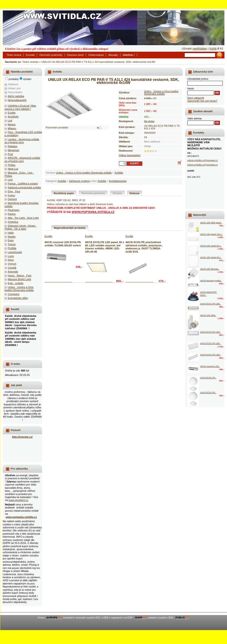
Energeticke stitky (18, 298)
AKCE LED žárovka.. (210, 269)
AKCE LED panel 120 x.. (211, 234)
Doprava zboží (75, 55)
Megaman (14, 150)
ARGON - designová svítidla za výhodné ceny (22, 159)
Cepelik (12, 268)
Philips (12, 165)
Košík (213, 49)
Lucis (11, 256)
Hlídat (148, 146)
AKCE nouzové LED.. (210, 366)
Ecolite (12, 113)
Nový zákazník (196, 98)
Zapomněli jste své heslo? (202, 101)
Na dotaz (149, 121)
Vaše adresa (195, 118)
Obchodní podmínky (51, 55)
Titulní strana (14, 55)
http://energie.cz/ (22, 437)
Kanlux (12, 214)
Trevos (12, 244)
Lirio (10, 180)
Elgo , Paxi (14, 191)
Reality (12, 237)
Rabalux (13, 146)
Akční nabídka (16, 96)
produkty (14, 79)
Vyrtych (12, 264)
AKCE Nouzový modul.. (211, 281)
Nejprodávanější (17, 100)
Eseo (11, 240)
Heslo (191, 89)
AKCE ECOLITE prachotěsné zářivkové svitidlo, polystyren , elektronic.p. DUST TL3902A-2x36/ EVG (144, 247)
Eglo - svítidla (16, 283)
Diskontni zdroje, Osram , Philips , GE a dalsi (21, 227)
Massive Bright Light (20, 279)
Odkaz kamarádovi (130, 155)
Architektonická (118, 181)
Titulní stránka (30, 62)
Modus (12, 124)
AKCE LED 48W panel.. (211, 223)
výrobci (27, 79)
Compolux (14, 294)
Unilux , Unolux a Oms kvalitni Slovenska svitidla (84, 173)
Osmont (12, 199)
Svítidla (119, 173)
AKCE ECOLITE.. (208, 378)
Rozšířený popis (64, 193)
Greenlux (13, 222)
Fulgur (12, 195)
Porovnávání (15, 92)
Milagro (12, 128)
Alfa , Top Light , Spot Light (23, 218)
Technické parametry (93, 193)
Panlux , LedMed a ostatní (23, 184)
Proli (10, 154)
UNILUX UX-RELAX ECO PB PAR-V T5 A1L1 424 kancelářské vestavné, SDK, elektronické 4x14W (98, 62)
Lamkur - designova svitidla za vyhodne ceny (22, 141)
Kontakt (30, 55)
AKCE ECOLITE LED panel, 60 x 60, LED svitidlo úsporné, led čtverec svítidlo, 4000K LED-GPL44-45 (105, 247)
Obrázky (117, 193)
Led (10, 121)
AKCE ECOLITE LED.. (211, 304)
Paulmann (14, 210)
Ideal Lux (13, 169)
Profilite (12, 248)
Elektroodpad (96, 55)
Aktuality (113, 55)
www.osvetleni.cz (18, 500)
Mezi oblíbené (152, 142)
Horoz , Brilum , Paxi (20, 276)
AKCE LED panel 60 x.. (211, 246)
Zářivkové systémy (80, 181)
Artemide (13, 272)
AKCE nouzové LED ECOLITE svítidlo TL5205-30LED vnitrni (63, 244)
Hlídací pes (14, 88)
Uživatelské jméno (198, 79)
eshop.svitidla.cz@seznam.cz (203, 160)
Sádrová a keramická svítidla (24, 187)
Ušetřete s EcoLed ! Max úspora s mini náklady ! (20, 107)
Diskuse (135, 193)
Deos (11, 260)
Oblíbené (13, 84)
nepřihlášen (200, 49)
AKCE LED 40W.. (208, 315)
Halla (11, 233)
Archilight (13, 117)
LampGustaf (15, 252)
